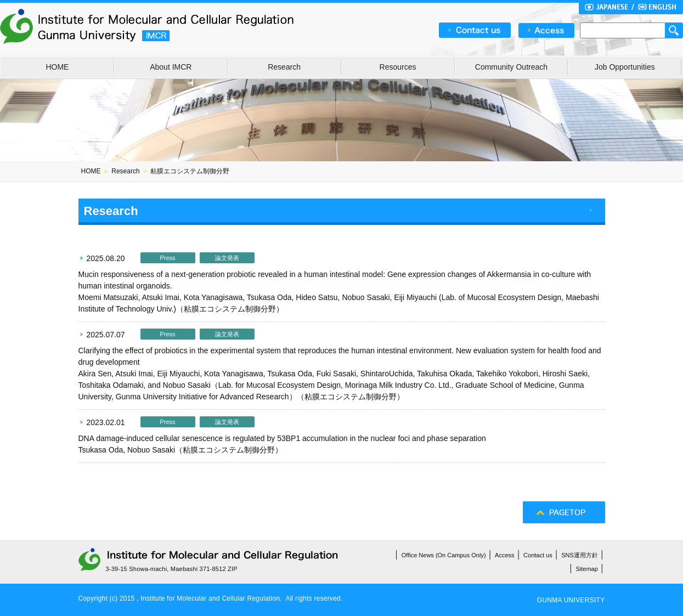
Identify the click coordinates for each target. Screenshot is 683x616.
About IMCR (171, 67)
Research (284, 67)
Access (504, 555)
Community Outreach (511, 67)
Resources (398, 67)
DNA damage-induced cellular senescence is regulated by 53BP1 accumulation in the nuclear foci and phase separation (282, 438)
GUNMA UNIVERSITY (571, 600)
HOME (57, 67)
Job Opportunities (625, 67)
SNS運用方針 (580, 555)
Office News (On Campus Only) (444, 555)
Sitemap (587, 569)
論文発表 (227, 258)
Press (167, 258)
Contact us (538, 555)
